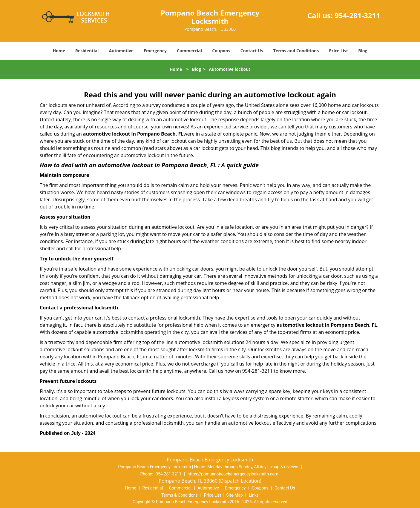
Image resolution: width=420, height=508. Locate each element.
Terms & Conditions (180, 495)
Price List (338, 51)
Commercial (189, 51)
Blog (363, 51)
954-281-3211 (357, 15)
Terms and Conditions (296, 51)
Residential (87, 51)
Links (254, 495)
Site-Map (234, 495)
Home (59, 51)
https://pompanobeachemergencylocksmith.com (233, 474)
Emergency (155, 51)
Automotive (121, 51)
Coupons (221, 51)
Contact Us (252, 51)
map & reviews (285, 467)
